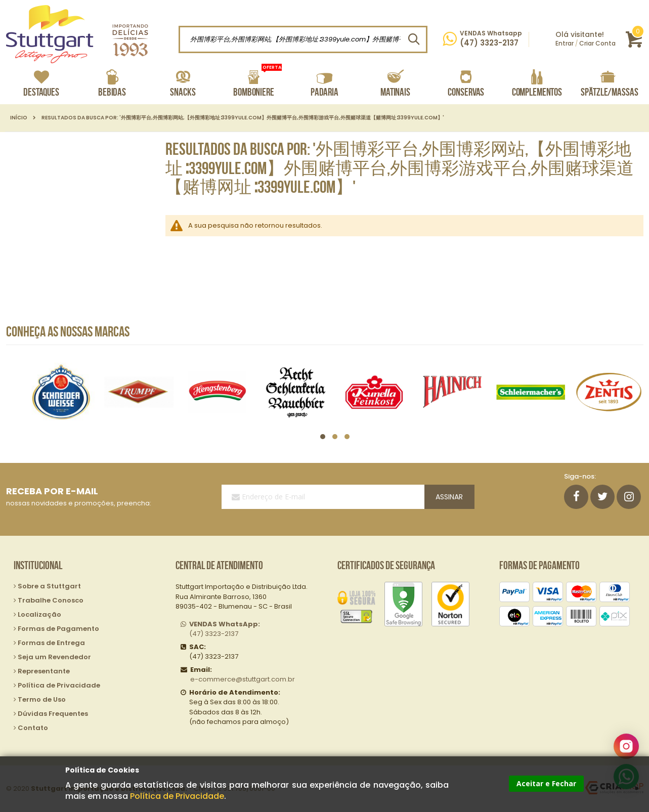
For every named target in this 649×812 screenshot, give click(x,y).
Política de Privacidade (177, 796)
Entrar (565, 43)
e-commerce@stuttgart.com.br (243, 679)
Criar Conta (597, 43)
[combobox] (303, 39)
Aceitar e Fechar (546, 783)
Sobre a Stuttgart (49, 586)
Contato (33, 728)
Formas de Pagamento (58, 629)
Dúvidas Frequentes (53, 714)
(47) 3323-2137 (225, 629)
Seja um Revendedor (54, 657)
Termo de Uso (42, 699)
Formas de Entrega (51, 643)
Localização (39, 614)
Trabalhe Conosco (51, 600)
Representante (44, 671)
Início (19, 118)
